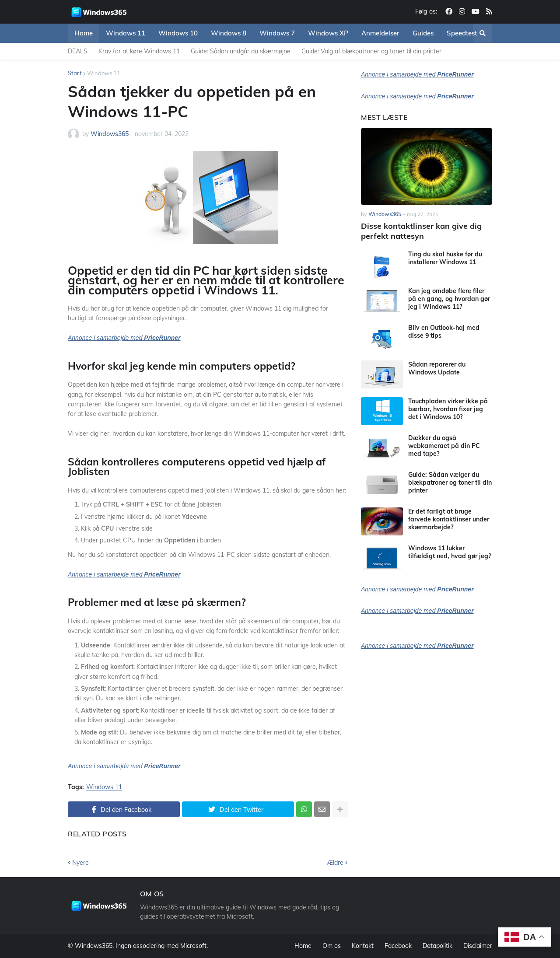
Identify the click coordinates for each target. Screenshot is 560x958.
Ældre (335, 863)
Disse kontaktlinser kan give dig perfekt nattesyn (421, 231)
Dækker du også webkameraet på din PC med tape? (444, 446)
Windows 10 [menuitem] (178, 33)
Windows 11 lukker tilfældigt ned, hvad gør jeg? (450, 552)
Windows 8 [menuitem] (229, 33)
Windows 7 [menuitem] (277, 33)
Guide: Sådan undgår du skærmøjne (241, 51)
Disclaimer (478, 946)
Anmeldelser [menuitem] (380, 33)
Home (303, 946)
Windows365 (94, 946)
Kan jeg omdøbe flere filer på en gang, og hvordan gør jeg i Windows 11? (449, 299)
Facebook (398, 946)
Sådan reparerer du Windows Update (437, 368)
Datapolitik (437, 946)
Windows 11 (104, 73)
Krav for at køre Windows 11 (139, 51)
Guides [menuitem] (423, 33)
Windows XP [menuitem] (328, 33)
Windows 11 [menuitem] (126, 33)
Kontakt (363, 946)
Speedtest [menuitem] (462, 33)
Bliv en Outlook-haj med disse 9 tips (444, 332)
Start (75, 73)
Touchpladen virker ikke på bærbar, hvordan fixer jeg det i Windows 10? (448, 409)
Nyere (80, 863)
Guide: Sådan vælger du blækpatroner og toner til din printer (450, 482)
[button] (483, 33)
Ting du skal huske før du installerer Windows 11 (445, 258)
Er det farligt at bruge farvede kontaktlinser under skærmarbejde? (449, 519)
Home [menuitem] (84, 33)
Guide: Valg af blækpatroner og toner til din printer (371, 51)
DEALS (78, 51)
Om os (332, 946)
